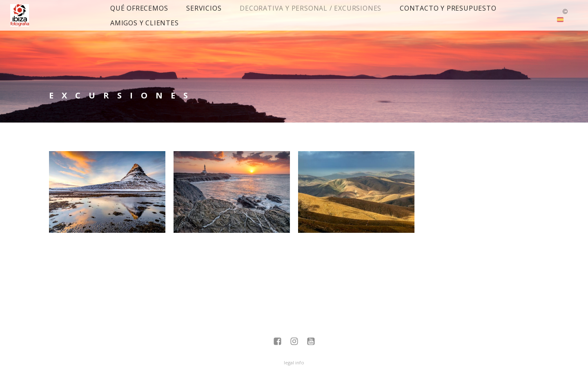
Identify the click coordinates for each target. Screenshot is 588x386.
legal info (294, 363)
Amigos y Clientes (145, 23)
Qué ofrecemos (139, 8)
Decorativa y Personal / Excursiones (311, 8)
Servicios (204, 8)
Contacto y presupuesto (448, 8)
